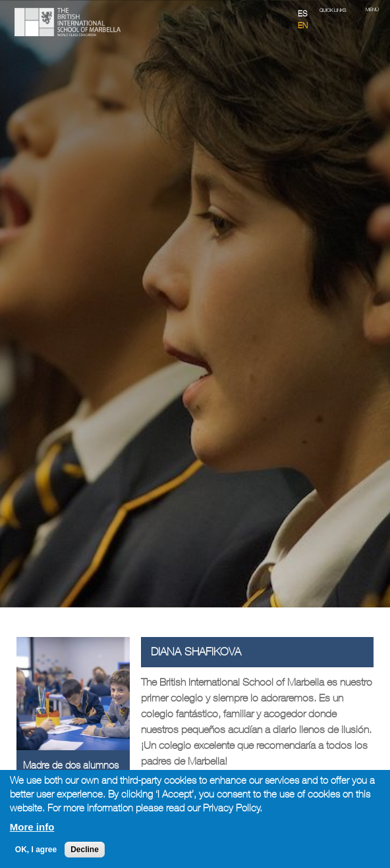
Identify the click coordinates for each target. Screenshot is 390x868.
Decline (85, 850)
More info (32, 827)
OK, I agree (36, 850)
